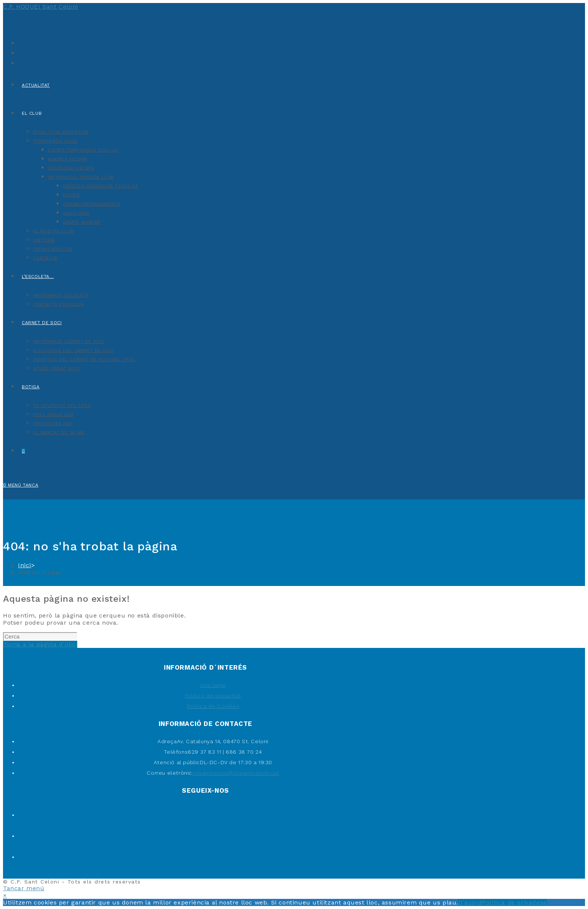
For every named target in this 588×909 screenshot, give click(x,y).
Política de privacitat (213, 696)
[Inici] (25, 565)
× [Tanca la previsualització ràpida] (5, 895)
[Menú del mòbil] (23, 485)
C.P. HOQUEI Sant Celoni (40, 7)
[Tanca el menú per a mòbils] (24, 888)
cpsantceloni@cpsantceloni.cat (235, 773)
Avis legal (213, 685)
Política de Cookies (213, 706)
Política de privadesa (514, 902)
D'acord (470, 902)
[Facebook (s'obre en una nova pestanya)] (20, 52)
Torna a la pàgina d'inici (40, 644)
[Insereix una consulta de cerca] (40, 636)
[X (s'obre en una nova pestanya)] (20, 42)
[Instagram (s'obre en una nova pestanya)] (20, 62)
